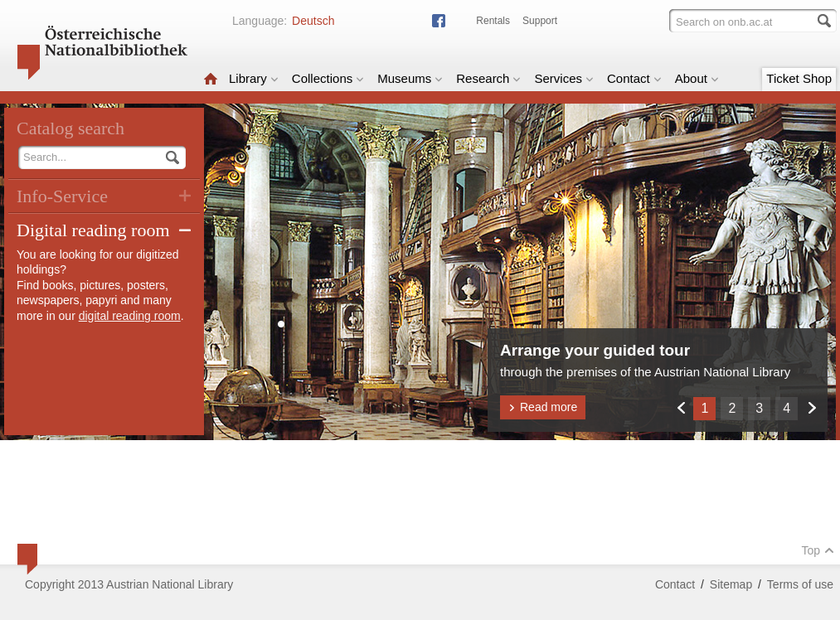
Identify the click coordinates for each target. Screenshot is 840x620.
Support (540, 21)
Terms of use (800, 584)
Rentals (493, 21)
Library (254, 78)
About (697, 78)
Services (564, 78)
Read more (543, 407)
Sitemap (731, 584)
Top (818, 550)
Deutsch (313, 21)
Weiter (811, 407)
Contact (634, 78)
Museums (410, 78)
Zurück (680, 407)
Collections (328, 78)
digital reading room (130, 316)
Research (488, 78)
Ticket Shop (799, 78)
